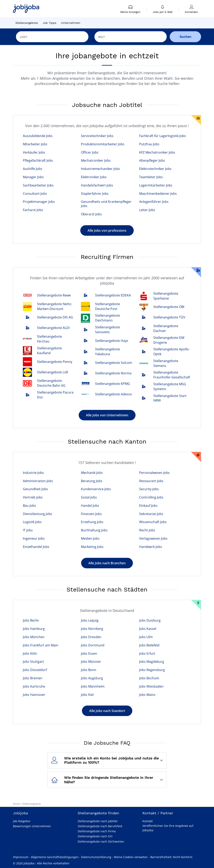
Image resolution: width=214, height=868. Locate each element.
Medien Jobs (90, 539)
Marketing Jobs (92, 547)
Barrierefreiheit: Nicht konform (171, 857)
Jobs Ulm (146, 637)
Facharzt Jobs (33, 210)
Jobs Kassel (148, 629)
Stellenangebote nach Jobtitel (98, 821)
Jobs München (34, 637)
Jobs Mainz (147, 695)
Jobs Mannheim (93, 686)
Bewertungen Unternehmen (32, 826)
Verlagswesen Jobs (153, 539)
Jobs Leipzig (90, 620)
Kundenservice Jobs (96, 489)
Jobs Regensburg (152, 670)
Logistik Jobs (32, 522)
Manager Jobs (33, 177)
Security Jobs (149, 489)
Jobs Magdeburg (152, 662)
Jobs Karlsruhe (34, 686)
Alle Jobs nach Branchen (107, 563)
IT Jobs (28, 530)
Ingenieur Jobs (34, 539)
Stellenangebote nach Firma (97, 831)
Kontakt (148, 821)
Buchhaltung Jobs (94, 530)
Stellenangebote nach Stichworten (101, 841)
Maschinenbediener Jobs (158, 194)
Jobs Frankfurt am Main (41, 645)
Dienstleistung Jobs (38, 514)
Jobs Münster (91, 662)
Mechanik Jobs (92, 473)
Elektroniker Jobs (94, 177)
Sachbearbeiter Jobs (38, 185)
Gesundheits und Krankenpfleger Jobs (106, 204)
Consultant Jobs (35, 194)
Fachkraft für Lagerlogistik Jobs (163, 136)
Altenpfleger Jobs (152, 161)
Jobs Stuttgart (33, 662)
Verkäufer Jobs (34, 152)
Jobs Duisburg (150, 620)
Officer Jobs (90, 152)
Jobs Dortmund (93, 645)
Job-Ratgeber (22, 821)
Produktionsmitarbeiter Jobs (103, 144)
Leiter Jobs (147, 210)
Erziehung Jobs (92, 522)
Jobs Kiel (87, 695)
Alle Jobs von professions (107, 230)
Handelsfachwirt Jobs (97, 185)
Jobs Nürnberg (92, 629)
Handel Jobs (90, 506)
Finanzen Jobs (91, 514)
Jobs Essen (89, 654)
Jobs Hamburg (34, 629)
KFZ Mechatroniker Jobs (157, 152)
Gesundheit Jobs (35, 489)
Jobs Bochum (149, 678)
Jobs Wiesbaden (151, 686)
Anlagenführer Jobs (154, 202)
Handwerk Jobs (151, 547)
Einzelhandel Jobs (36, 547)
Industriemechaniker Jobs (100, 169)
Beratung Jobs (92, 481)
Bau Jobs (29, 506)
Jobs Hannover (34, 695)
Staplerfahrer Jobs (95, 194)
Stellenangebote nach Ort (95, 836)
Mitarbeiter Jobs (35, 144)
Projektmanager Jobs (39, 202)
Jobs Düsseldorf (35, 670)
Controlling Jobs (151, 497)
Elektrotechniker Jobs (155, 169)
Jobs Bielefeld (149, 645)
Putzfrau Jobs (149, 144)
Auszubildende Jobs (38, 136)
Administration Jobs (38, 481)
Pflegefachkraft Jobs (38, 161)
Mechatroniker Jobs (96, 161)
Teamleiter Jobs (151, 177)
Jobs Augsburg (92, 678)
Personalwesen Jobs (154, 473)
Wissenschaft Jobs (153, 522)
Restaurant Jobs (151, 481)
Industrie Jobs (33, 473)
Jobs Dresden (91, 637)
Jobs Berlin (31, 620)
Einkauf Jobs (148, 506)
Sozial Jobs (89, 497)
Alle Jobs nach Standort (107, 711)
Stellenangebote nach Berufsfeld (100, 826)
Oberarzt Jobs (91, 214)
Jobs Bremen (33, 678)
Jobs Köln (30, 654)
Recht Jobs (147, 530)
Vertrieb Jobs (33, 497)
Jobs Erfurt (147, 654)
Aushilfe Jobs (33, 169)
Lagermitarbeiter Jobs (156, 185)
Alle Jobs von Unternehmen (107, 415)
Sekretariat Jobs (151, 514)
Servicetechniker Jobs (97, 136)
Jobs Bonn (89, 670)
